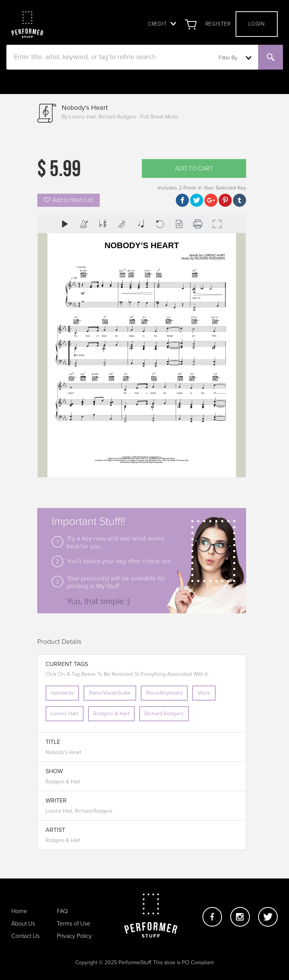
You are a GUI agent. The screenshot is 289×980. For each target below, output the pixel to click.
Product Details (59, 642)
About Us (23, 924)
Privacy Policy (74, 936)
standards (62, 693)
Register (218, 24)
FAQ (62, 911)
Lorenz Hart (65, 714)
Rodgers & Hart (111, 714)
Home (19, 911)
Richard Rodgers (164, 714)
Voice (204, 693)
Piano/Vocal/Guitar (110, 693)
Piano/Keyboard (164, 693)
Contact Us (25, 936)
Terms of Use (74, 924)
